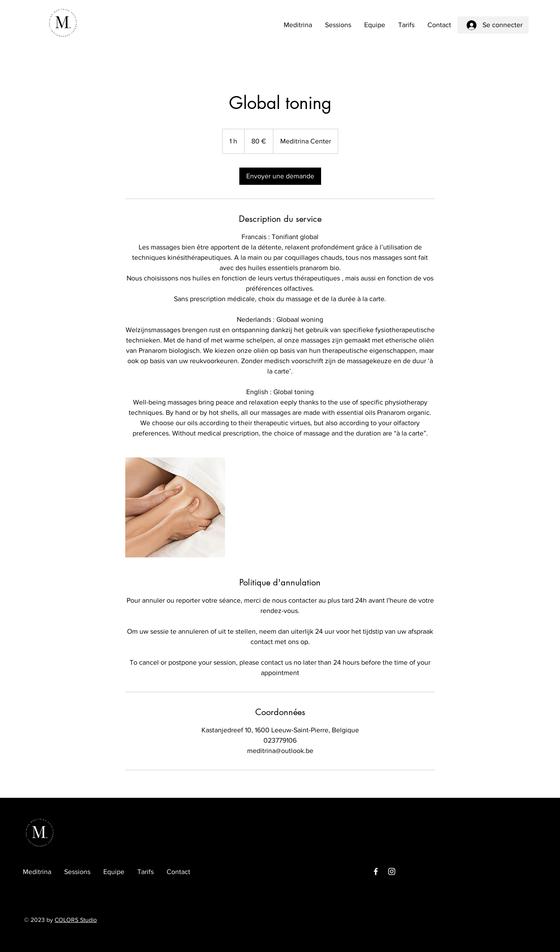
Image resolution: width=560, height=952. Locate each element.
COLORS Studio (76, 920)
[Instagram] (392, 871)
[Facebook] (376, 871)
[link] (280, 176)
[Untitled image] (175, 507)
